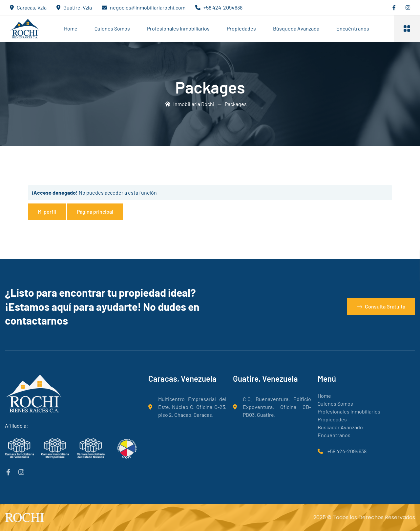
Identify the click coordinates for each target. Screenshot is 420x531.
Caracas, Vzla (32, 7)
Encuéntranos (353, 28)
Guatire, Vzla (78, 7)
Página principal (95, 212)
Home (71, 28)
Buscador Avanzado (340, 427)
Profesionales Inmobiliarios (178, 28)
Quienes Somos (112, 28)
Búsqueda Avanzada (296, 28)
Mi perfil (47, 212)
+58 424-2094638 (223, 7)
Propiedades (241, 28)
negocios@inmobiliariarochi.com (148, 7)
